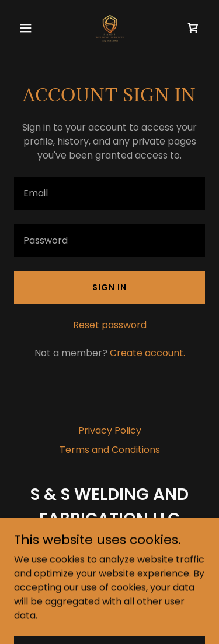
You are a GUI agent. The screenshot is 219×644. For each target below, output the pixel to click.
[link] (109, 28)
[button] (28, 28)
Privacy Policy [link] (110, 430)
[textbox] (109, 193)
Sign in (109, 287)
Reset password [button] (110, 325)
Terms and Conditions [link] (110, 450)
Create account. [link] (147, 353)
